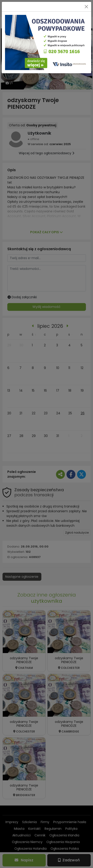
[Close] (86, 7)
